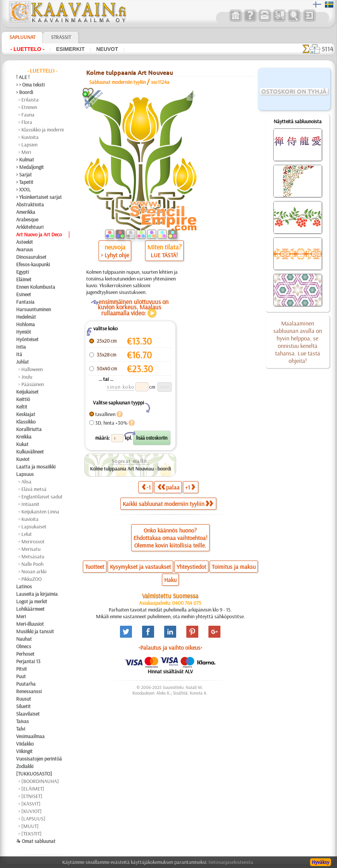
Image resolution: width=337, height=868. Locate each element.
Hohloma (25, 324)
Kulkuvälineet (30, 452)
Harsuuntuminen (34, 309)
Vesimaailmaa (30, 736)
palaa (168, 487)
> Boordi (25, 92)
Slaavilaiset (28, 714)
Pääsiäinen (33, 384)
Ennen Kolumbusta (36, 287)
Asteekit (25, 242)
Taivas (22, 721)
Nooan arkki (34, 571)
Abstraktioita (30, 204)
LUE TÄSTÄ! (164, 255)
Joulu (27, 377)
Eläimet (24, 279)
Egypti (22, 272)
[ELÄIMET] (33, 789)
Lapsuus (25, 474)
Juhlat (22, 362)
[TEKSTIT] (31, 834)
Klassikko (26, 422)
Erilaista (30, 100)
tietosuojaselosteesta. (231, 862)
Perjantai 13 (28, 661)
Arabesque (27, 219)
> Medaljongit (30, 167)
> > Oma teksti (30, 85)
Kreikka (24, 437)
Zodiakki (25, 766)
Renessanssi (29, 691)
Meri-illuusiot (30, 624)
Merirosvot (33, 541)
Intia (21, 347)
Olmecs (24, 646)
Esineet (24, 294)
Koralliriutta (29, 429)
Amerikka (26, 212)
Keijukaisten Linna (40, 512)
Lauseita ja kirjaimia (37, 594)
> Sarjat (24, 174)
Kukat (22, 444)
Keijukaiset (27, 392)
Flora (27, 122)
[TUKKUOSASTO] (34, 774)
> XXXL (23, 189)
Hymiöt (24, 332)
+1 (190, 487)
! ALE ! (23, 77)
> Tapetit (25, 182)
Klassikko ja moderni (43, 130)
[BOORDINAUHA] (40, 781)
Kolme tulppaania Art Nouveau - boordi (130, 468)
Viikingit (24, 751)
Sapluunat (22, 37)
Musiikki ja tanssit (35, 631)
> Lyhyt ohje (115, 255)
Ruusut (24, 699)
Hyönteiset (27, 339)
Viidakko (25, 744)
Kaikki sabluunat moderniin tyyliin (168, 504)
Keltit (22, 407)
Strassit (61, 37)
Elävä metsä (34, 489)
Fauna (28, 115)
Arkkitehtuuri (30, 227)
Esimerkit (70, 49)
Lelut (27, 534)
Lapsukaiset (34, 526)
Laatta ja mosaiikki (36, 467)
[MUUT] (30, 826)
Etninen (29, 107)
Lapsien (29, 145)
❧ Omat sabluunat (36, 841)
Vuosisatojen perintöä (39, 759)
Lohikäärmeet (30, 609)
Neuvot (107, 49)
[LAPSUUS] (33, 819)
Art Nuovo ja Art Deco (39, 234)
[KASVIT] (31, 804)
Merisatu (31, 549)
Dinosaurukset (31, 257)
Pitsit (22, 669)
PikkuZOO (31, 579)
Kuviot (23, 459)
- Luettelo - (27, 49)
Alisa (26, 482)
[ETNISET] (32, 796)
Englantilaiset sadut (42, 497)
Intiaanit (30, 504)
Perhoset (25, 654)
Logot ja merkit (32, 601)
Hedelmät (26, 317)
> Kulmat (25, 160)
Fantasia (25, 302)
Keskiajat (26, 414)
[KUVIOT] (31, 811)
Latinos (24, 586)
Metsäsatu (33, 556)
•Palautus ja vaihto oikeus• (170, 647)
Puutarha (26, 684)
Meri (26, 152)
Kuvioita (30, 137)
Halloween (32, 369)
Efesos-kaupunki (33, 264)
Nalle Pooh (32, 564)
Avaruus (25, 249)
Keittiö (23, 399)
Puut (21, 676)
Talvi (21, 729)
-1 (146, 487)
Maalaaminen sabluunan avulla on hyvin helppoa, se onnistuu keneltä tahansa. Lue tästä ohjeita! (298, 342)
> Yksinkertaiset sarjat (39, 197)
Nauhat (24, 639)
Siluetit (23, 706)
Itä (19, 354)
